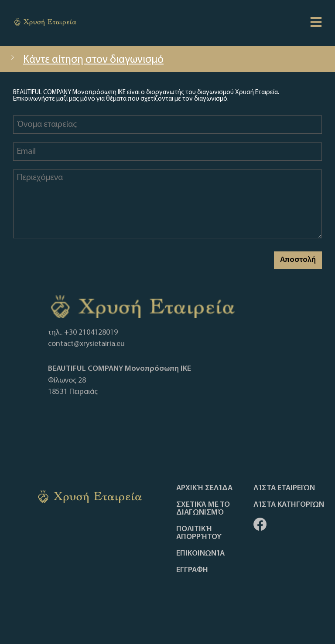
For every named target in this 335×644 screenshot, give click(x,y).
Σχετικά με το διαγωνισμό (203, 509)
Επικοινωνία (200, 554)
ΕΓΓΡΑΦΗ (192, 570)
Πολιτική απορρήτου (199, 533)
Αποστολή (298, 260)
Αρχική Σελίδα (204, 488)
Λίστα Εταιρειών (284, 488)
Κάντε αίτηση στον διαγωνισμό (86, 60)
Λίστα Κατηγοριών (289, 505)
